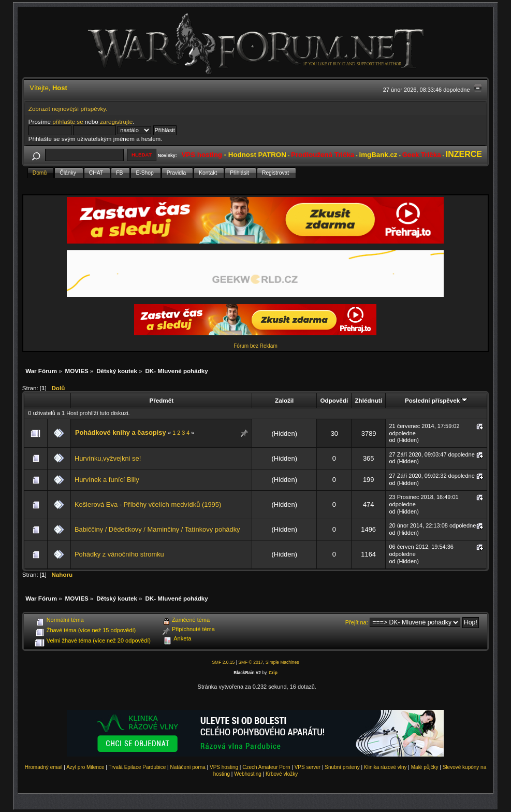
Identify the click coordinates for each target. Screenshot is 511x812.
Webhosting (248, 774)
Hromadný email (44, 767)
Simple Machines (282, 662)
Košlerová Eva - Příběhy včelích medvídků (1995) (148, 504)
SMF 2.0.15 (223, 662)
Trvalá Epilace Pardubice (137, 767)
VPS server (308, 767)
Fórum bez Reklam (255, 346)
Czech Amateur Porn (266, 767)
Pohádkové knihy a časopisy (121, 432)
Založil (284, 400)
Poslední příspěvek (436, 400)
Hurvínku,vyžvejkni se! (108, 458)
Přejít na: (357, 622)
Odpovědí (334, 400)
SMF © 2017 (251, 662)
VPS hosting (224, 767)
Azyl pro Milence (85, 767)
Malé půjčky (425, 767)
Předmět (161, 400)
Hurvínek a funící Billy (107, 480)
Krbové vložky (282, 774)
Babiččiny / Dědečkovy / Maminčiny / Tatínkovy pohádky (157, 529)
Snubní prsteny (342, 767)
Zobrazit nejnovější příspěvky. (68, 109)
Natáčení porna (187, 767)
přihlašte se (68, 122)
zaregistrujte (116, 122)
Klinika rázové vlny (385, 767)
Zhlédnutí (368, 400)
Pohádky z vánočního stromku (119, 554)
